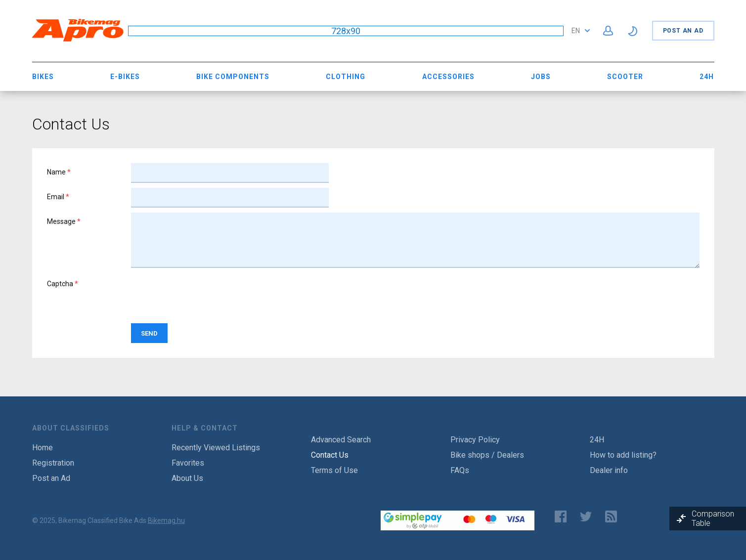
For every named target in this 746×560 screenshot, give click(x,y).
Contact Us (330, 455)
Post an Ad (683, 31)
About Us (187, 478)
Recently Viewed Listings (216, 448)
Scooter (625, 77)
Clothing (346, 77)
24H (707, 77)
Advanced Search (341, 440)
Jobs (541, 77)
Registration (53, 463)
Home (43, 448)
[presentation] (206, 294)
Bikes (43, 77)
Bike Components (233, 77)
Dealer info (609, 470)
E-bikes (125, 77)
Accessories (448, 77)
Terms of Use (334, 470)
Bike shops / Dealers (487, 455)
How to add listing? (623, 455)
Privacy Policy (475, 440)
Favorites (188, 463)
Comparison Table (713, 518)
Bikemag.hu (166, 520)
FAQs (460, 470)
